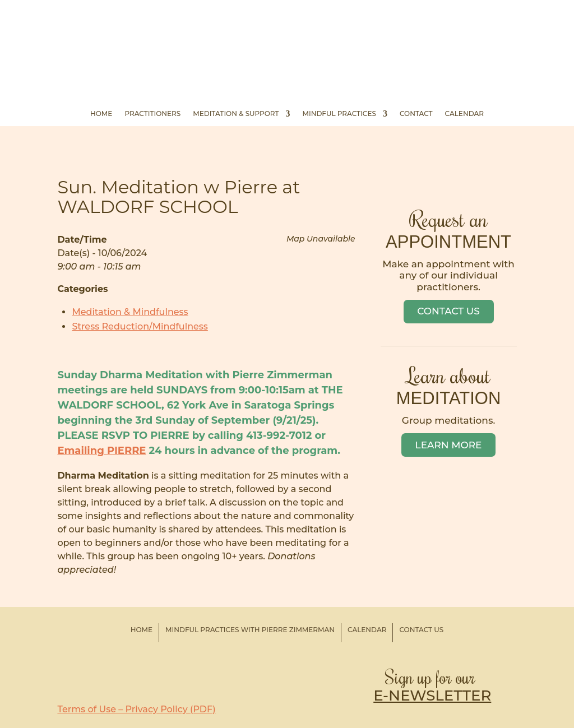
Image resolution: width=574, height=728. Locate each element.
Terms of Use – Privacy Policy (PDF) (136, 709)
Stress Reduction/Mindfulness (140, 326)
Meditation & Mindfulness (130, 312)
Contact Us (448, 311)
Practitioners (152, 114)
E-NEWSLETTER (432, 695)
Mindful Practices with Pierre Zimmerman (250, 630)
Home (101, 114)
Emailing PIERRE (101, 451)
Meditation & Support (236, 114)
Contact (416, 114)
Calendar (464, 114)
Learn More (449, 445)
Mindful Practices (339, 114)
